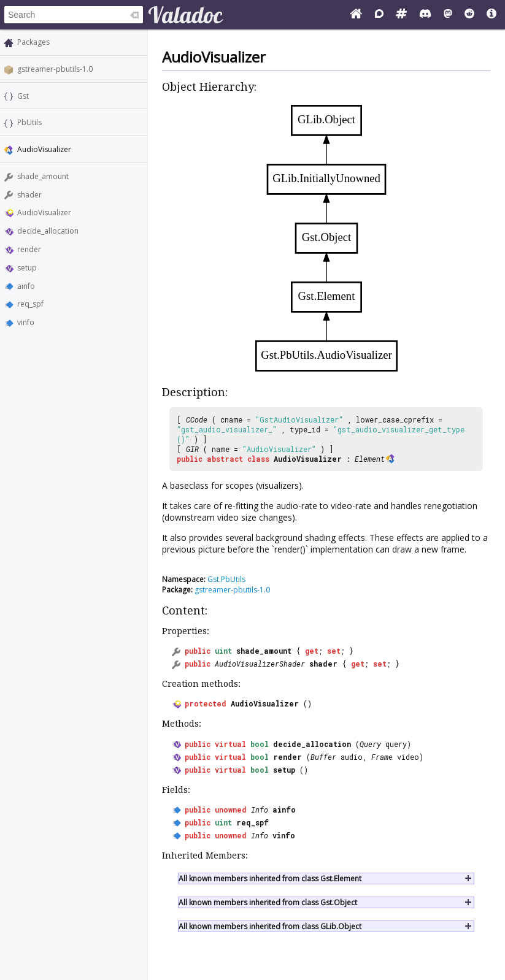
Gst (23, 96)
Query (370, 744)
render (29, 249)
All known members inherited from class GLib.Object (270, 926)
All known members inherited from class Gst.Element (270, 879)
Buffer (323, 757)
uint (223, 651)
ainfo (26, 286)
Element (370, 459)
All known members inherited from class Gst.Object (268, 902)
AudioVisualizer (44, 212)
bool (260, 744)
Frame (382, 757)
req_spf (30, 304)
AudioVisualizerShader (260, 664)
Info (260, 810)
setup (27, 268)
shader (29, 195)
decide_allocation (48, 231)
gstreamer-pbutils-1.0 (55, 69)
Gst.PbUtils (226, 579)
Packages (33, 42)
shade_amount (43, 176)
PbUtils (29, 122)
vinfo (26, 322)
